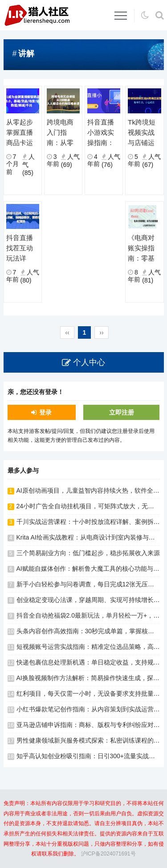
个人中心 (89, 362)
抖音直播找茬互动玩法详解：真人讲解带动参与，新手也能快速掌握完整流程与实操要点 (20, 249)
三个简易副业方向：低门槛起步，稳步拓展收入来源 (88, 553)
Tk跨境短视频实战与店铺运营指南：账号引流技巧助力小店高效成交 (142, 133)
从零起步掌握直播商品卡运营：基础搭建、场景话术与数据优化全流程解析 (20, 133)
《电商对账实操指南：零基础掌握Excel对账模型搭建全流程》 (143, 249)
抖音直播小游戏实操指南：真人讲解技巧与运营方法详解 (101, 133)
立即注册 (122, 412)
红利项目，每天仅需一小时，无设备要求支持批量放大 (91, 694)
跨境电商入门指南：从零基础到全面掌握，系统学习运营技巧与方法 (60, 133)
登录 (45, 412)
